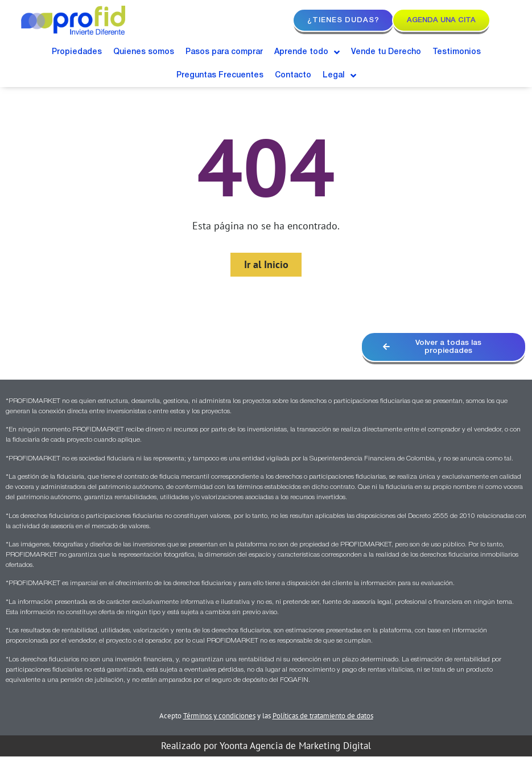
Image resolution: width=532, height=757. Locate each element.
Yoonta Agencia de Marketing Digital (295, 746)
